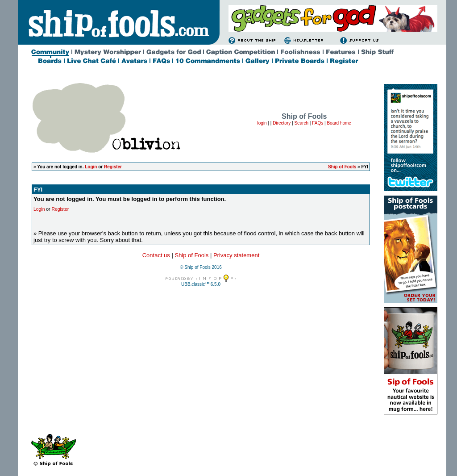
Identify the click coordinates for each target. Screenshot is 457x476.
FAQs (318, 123)
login (262, 123)
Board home (339, 123)
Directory (282, 123)
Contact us (156, 255)
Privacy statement (236, 255)
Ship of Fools (342, 167)
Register (113, 167)
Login (91, 167)
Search (301, 123)
